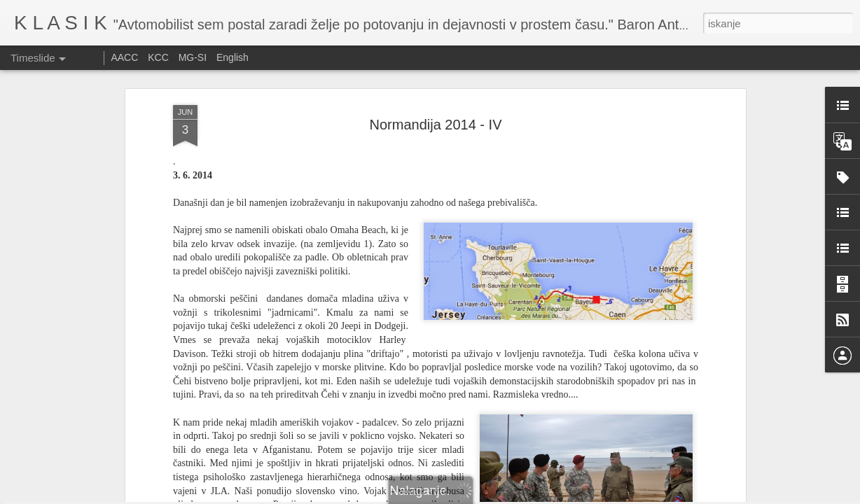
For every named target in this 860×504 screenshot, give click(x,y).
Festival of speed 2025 (617, 483)
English (233, 57)
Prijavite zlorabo (515, 496)
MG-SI (193, 57)
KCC (158, 57)
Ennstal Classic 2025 (416, 461)
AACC (124, 57)
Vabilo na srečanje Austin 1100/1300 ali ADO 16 (671, 458)
